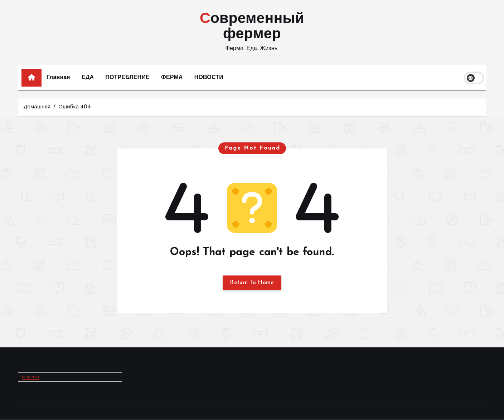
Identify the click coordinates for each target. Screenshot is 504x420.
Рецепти (31, 378)
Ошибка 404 (75, 107)
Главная (58, 78)
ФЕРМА (172, 78)
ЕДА (88, 78)
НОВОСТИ (209, 78)
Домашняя (37, 107)
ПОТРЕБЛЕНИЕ (127, 78)
